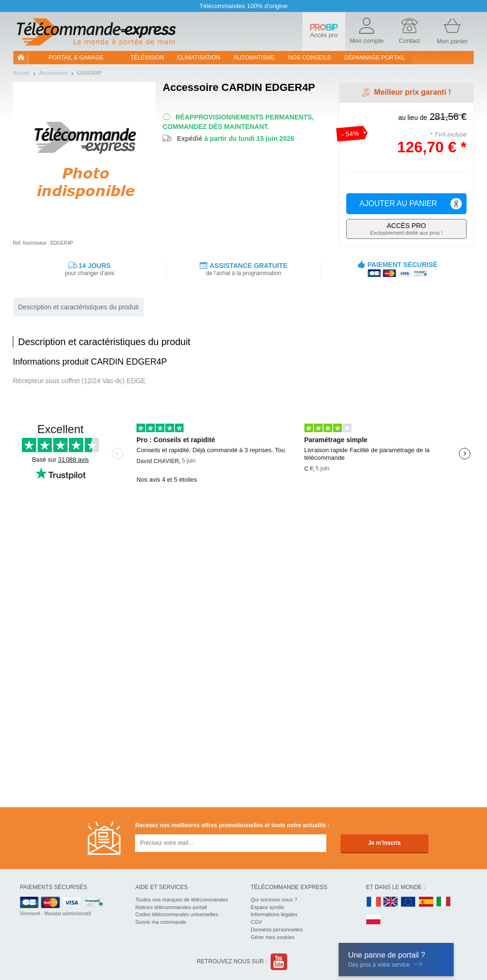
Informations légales (274, 914)
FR (374, 902)
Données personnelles (277, 930)
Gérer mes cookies (273, 937)
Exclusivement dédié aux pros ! (406, 229)
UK (391, 902)
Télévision (147, 58)
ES (426, 902)
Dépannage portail (375, 58)
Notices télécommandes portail (171, 907)
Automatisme (254, 58)
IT (444, 902)
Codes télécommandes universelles (177, 914)
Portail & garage (76, 58)
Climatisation (199, 58)
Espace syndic (268, 907)
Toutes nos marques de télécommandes (182, 900)
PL (374, 920)
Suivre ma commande (161, 922)
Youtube (279, 962)
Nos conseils (310, 58)
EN (409, 902)
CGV (256, 922)
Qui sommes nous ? (274, 900)
